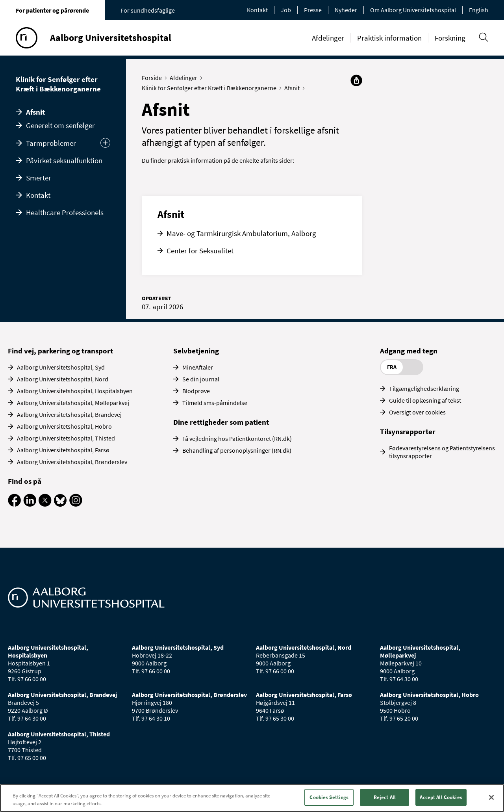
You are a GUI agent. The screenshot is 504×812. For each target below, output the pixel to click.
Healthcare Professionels (65, 212)
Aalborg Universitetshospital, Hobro (64, 426)
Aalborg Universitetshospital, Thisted (66, 438)
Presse (313, 10)
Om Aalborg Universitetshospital (413, 10)
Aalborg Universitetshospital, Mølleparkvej (73, 403)
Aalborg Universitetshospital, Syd (61, 367)
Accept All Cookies (441, 797)
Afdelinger (328, 38)
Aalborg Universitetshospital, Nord (63, 379)
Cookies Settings (329, 797)
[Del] (356, 80)
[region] (252, 798)
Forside (154, 78)
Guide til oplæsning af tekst (425, 400)
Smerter (39, 178)
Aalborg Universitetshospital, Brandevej (69, 414)
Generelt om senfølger (60, 125)
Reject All (385, 797)
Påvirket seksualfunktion (64, 160)
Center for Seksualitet (200, 251)
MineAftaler (198, 367)
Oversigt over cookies (417, 412)
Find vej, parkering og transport (60, 351)
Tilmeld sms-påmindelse (215, 403)
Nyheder (346, 10)
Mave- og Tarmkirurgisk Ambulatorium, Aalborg (241, 233)
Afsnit (35, 112)
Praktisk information (389, 38)
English (479, 10)
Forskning (450, 38)
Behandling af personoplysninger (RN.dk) (237, 450)
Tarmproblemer (51, 143)
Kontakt (257, 10)
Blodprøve (196, 391)
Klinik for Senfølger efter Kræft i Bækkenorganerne (58, 84)
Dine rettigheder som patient (221, 422)
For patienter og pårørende (52, 10)
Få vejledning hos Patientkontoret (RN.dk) (237, 439)
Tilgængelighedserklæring (424, 388)
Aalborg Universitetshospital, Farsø (63, 450)
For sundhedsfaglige (148, 10)
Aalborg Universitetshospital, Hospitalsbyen (75, 391)
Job (286, 10)
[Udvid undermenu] (105, 143)
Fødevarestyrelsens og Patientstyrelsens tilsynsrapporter (442, 452)
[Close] (491, 797)
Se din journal (201, 379)
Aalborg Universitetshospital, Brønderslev (72, 462)
